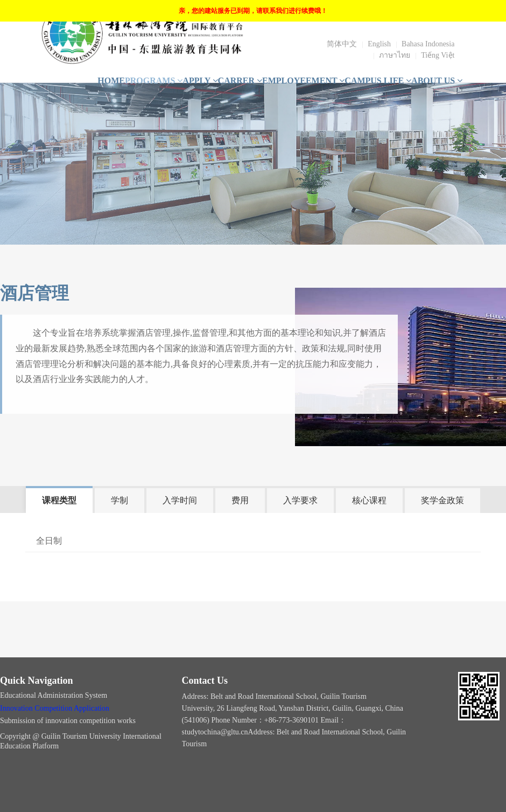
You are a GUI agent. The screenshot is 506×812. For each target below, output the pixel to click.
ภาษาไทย (395, 55)
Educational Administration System (55, 695)
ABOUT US (437, 81)
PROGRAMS (154, 81)
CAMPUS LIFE (378, 81)
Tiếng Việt (438, 55)
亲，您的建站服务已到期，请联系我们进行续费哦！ (253, 11)
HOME (111, 81)
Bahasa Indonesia (428, 44)
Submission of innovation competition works (69, 721)
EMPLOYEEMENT (303, 81)
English (379, 44)
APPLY (200, 81)
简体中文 (342, 44)
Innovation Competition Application (55, 708)
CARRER (240, 81)
